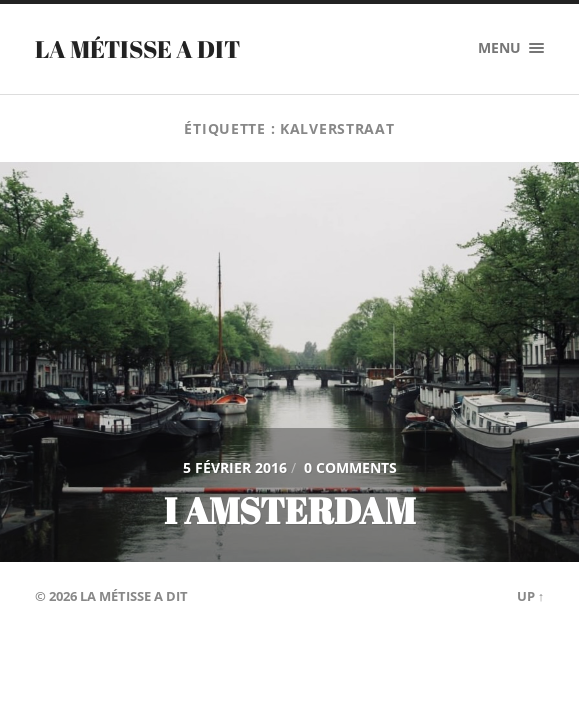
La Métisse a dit (137, 49)
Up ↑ (530, 596)
